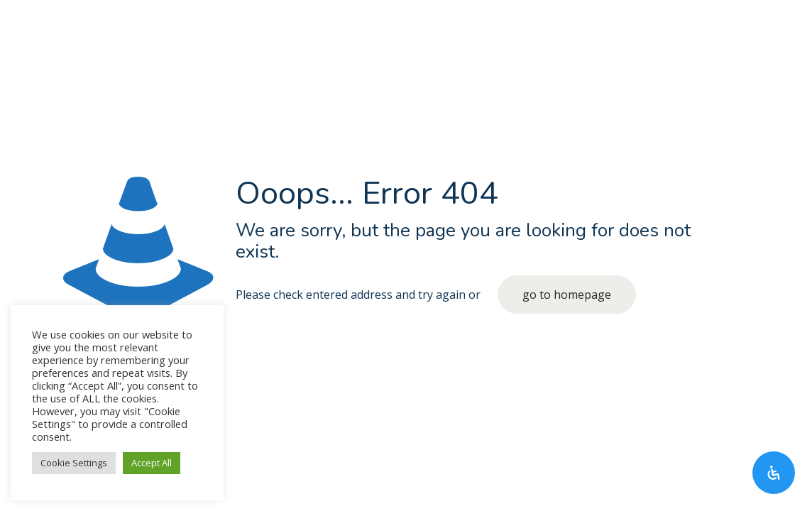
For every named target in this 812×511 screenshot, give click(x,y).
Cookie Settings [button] (74, 463)
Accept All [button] (152, 463)
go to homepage (567, 295)
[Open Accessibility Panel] (774, 473)
